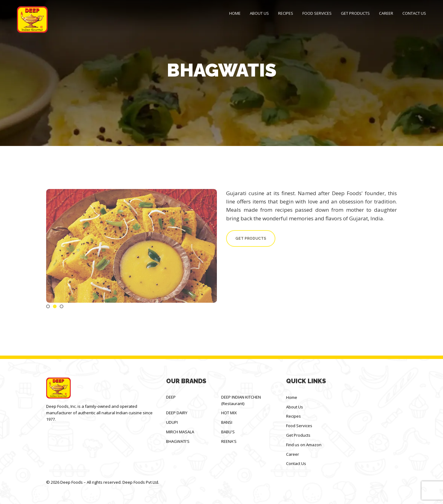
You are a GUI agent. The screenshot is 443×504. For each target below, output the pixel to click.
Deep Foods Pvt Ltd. (141, 482)
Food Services (317, 13)
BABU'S (228, 432)
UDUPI (172, 422)
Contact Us (414, 13)
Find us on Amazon (304, 445)
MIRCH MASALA (180, 432)
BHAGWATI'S (178, 441)
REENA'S (229, 441)
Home (235, 13)
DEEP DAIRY (177, 413)
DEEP (171, 397)
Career (386, 13)
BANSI (227, 422)
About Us (259, 13)
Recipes (286, 13)
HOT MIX (229, 413)
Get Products (355, 13)
